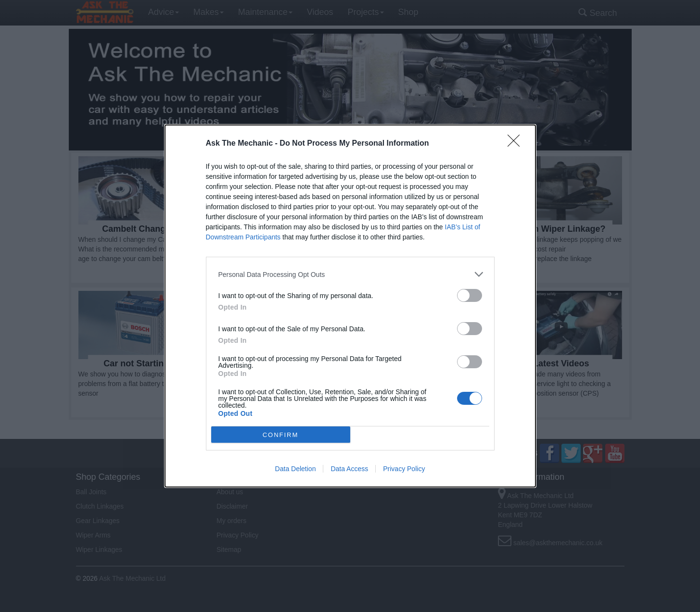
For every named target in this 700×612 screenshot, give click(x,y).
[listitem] (350, 274)
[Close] (517, 144)
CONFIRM (281, 435)
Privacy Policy (404, 469)
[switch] (470, 295)
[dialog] (350, 306)
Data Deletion (296, 469)
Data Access (349, 469)
